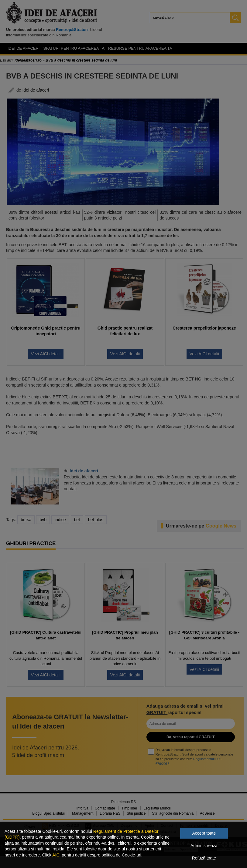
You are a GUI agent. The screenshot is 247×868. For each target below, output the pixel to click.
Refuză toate (204, 858)
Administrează (204, 846)
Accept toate (204, 833)
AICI (56, 855)
